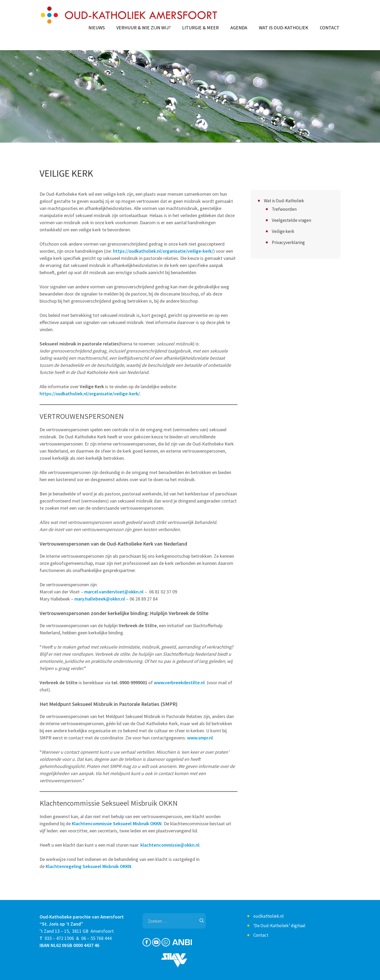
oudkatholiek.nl (269, 916)
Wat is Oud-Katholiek (284, 28)
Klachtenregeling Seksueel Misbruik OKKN (89, 866)
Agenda (239, 28)
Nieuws (97, 28)
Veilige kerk (283, 231)
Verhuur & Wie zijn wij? (143, 28)
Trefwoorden (284, 209)
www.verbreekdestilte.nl (179, 683)
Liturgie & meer (200, 28)
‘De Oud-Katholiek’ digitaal (279, 926)
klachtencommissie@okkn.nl (170, 845)
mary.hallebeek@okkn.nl (100, 599)
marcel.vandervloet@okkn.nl (114, 592)
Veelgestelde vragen (291, 220)
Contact (330, 28)
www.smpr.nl (200, 738)
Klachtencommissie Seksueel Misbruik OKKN (117, 824)
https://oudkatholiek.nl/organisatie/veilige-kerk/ (163, 251)
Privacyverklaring (288, 242)
